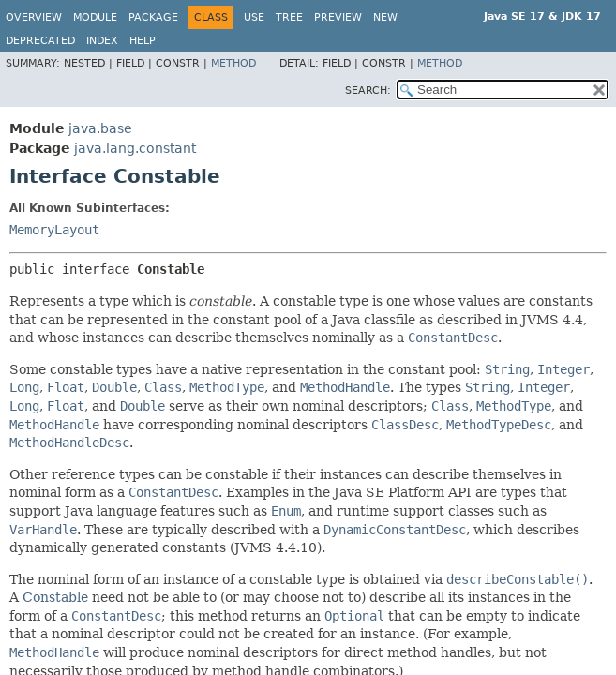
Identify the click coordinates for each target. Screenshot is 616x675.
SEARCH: (368, 90)
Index (102, 41)
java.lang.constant (135, 148)
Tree (289, 17)
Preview (338, 17)
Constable (55, 597)
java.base (100, 128)
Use (254, 17)
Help (143, 41)
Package (153, 17)
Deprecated (40, 41)
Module (95, 17)
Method (233, 63)
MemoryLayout (54, 230)
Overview (34, 17)
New (385, 17)
